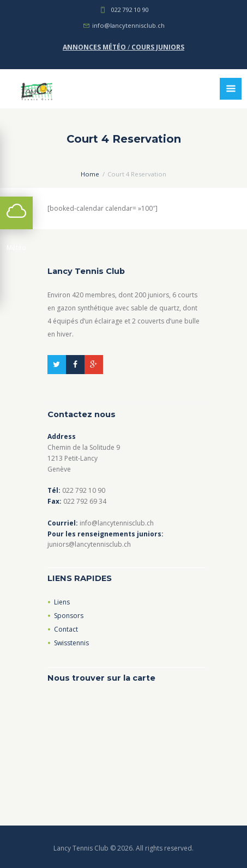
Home (90, 174)
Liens (62, 602)
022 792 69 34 (85, 501)
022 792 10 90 (129, 10)
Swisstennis (71, 643)
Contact (66, 629)
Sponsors (69, 616)
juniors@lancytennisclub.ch (89, 544)
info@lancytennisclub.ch (128, 25)
